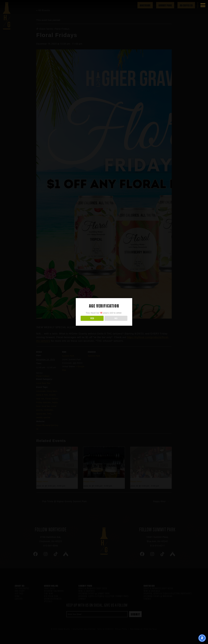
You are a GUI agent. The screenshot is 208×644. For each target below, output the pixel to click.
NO (116, 318)
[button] (203, 5)
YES (92, 318)
